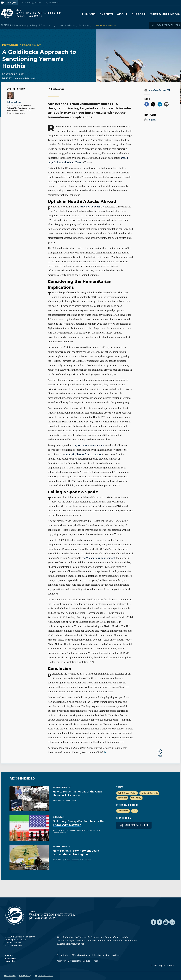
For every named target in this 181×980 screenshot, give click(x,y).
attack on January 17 (92, 207)
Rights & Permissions (44, 976)
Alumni (97, 961)
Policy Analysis (10, 45)
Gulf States (84, 25)
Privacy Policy (25, 976)
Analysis (89, 14)
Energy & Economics (41, 25)
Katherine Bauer (15, 74)
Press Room (11, 958)
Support (139, 14)
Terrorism (122, 798)
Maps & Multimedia (165, 14)
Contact (9, 955)
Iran (62, 25)
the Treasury (98, 558)
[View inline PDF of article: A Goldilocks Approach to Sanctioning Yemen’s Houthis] (159, 90)
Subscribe (10, 961)
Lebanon (71, 25)
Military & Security (21, 25)
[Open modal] (166, 25)
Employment (10, 976)
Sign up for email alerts (134, 825)
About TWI (62, 961)
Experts (106, 14)
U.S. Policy (136, 798)
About (122, 14)
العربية (32, 78)
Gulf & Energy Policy (127, 793)
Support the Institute (80, 961)
